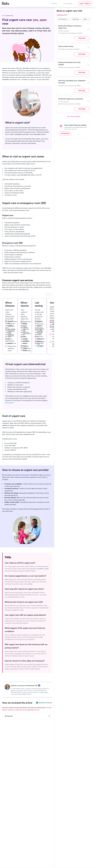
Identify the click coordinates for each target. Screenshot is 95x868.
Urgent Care (10, 16)
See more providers (74, 116)
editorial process (21, 710)
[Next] (50, 294)
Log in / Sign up (85, 3)
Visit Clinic (82, 38)
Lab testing (39, 304)
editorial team (35, 710)
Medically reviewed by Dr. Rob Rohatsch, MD (24, 686)
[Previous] (47, 294)
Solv (3, 16)
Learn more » (10, 403)
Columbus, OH (63, 15)
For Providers (68, 4)
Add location (65, 133)
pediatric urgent (43, 569)
